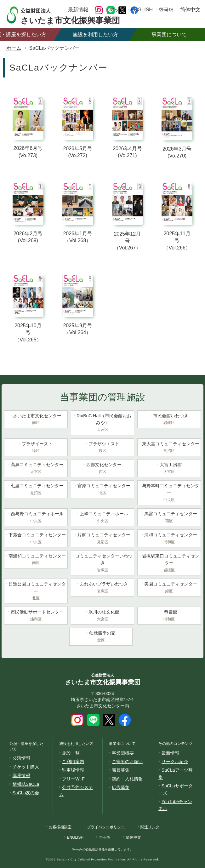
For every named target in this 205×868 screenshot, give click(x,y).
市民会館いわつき (169, 420)
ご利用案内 (73, 762)
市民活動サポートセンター (36, 616)
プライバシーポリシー (106, 827)
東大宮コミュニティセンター (169, 448)
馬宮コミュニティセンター (169, 518)
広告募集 (121, 787)
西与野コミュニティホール (36, 518)
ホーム (14, 48)
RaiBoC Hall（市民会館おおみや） (103, 423)
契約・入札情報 (127, 779)
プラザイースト (36, 448)
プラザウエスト (103, 448)
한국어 (166, 10)
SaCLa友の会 (26, 793)
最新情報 (78, 10)
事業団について (169, 34)
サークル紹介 (175, 762)
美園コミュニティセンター (169, 588)
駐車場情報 (73, 770)
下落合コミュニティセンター (36, 539)
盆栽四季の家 (101, 637)
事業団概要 (123, 753)
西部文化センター (103, 469)
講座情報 (21, 775)
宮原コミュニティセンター (103, 490)
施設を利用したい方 (95, 34)
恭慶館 (169, 616)
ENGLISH (142, 10)
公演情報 (21, 758)
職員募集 (121, 770)
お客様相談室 (60, 827)
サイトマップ (109, 10)
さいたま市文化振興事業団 (76, 15)
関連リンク (150, 827)
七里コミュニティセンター (36, 490)
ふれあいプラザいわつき (103, 588)
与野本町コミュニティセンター (169, 493)
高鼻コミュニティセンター (36, 469)
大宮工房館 (169, 469)
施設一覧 (71, 753)
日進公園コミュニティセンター (36, 591)
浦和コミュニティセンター (169, 539)
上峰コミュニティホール (103, 518)
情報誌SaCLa (26, 784)
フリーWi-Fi (74, 779)
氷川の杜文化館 (103, 616)
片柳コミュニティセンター (103, 539)
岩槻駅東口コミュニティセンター (169, 563)
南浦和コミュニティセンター (36, 560)
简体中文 (190, 10)
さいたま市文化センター (36, 420)
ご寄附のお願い (127, 762)
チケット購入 (26, 767)
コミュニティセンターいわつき (103, 563)
